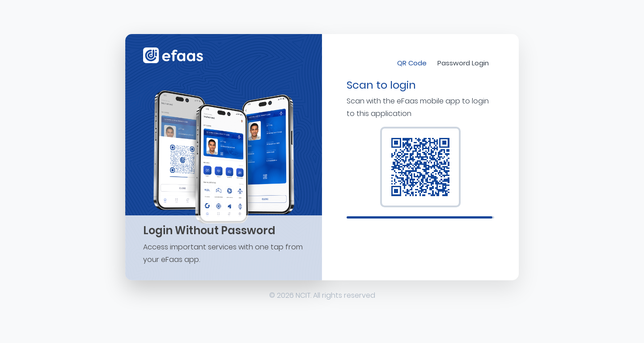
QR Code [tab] (412, 63)
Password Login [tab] (463, 63)
